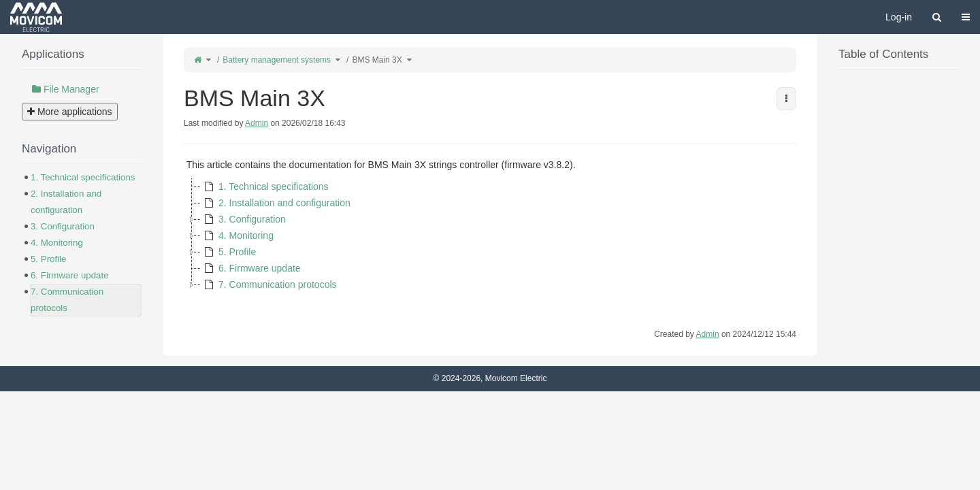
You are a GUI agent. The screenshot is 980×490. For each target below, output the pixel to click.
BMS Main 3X (377, 60)
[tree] (490, 235)
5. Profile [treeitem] (228, 252)
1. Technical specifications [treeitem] (265, 186)
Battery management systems (277, 60)
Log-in (899, 17)
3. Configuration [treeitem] (243, 219)
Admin (257, 123)
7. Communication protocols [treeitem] (269, 284)
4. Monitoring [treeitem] (237, 235)
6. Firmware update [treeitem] (251, 268)
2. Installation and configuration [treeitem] (276, 203)
